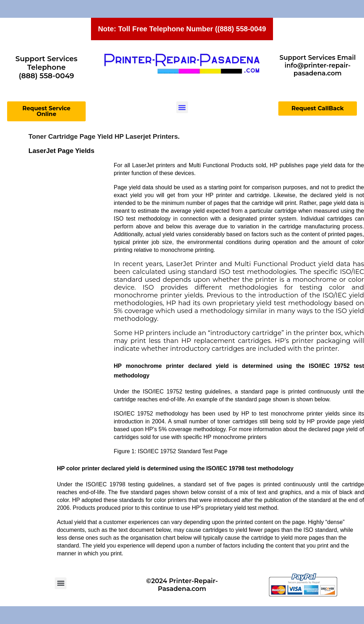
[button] (182, 107)
